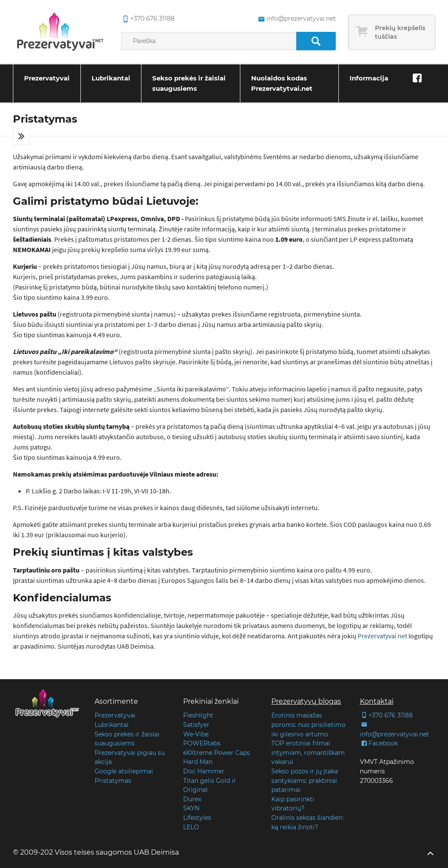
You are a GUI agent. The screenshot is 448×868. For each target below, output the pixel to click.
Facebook (379, 743)
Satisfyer (196, 725)
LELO (191, 827)
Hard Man (198, 762)
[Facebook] (417, 78)
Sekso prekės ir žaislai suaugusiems (189, 83)
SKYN (191, 808)
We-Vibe (196, 734)
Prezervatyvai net (382, 636)
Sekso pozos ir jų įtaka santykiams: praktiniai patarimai (305, 780)
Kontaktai (377, 701)
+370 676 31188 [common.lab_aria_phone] (148, 19)
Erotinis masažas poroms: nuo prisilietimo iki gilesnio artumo (308, 725)
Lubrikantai (111, 78)
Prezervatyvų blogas (306, 701)
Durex (192, 799)
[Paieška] (316, 41)
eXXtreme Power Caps (216, 753)
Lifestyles (197, 818)
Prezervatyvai (47, 78)
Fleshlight (198, 715)
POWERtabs (202, 743)
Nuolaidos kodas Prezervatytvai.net (282, 83)
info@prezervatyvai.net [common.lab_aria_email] (296, 19)
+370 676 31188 (386, 715)
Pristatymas (113, 781)
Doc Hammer (204, 771)
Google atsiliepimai (124, 771)
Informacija (369, 78)
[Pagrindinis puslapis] (60, 32)
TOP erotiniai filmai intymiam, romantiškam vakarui (308, 753)
